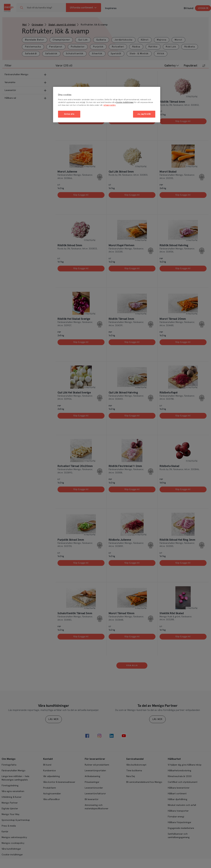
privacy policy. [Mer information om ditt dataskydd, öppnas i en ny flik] (110, 105)
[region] (107, 105)
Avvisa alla (69, 114)
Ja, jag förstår (144, 114)
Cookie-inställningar (125, 102)
